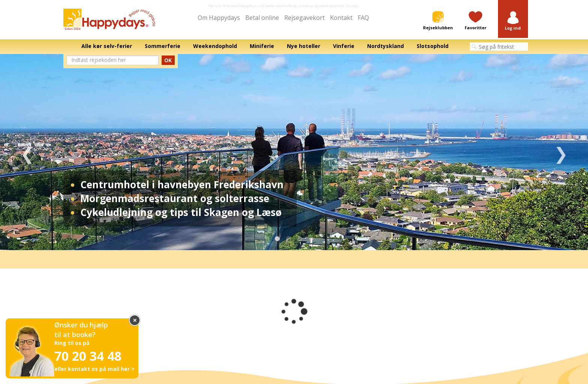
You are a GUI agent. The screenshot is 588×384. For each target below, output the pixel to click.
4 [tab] (311, 239)
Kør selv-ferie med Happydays (232, 6)
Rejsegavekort (304, 18)
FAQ (363, 18)
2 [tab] (288, 239)
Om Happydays (219, 18)
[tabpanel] (294, 152)
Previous (27, 152)
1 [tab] (277, 239)
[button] (513, 21)
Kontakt (341, 18)
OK (168, 60)
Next (561, 152)
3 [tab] (300, 239)
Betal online (262, 18)
